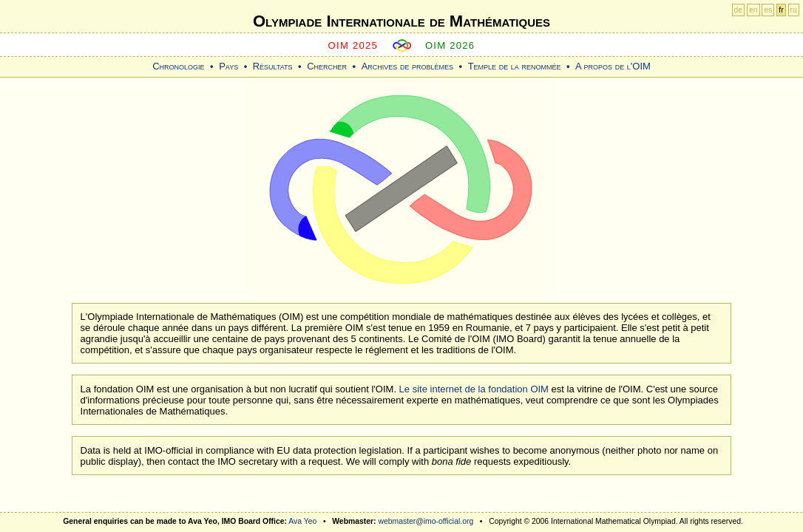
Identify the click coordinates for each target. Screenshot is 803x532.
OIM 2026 (450, 45)
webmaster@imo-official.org (426, 521)
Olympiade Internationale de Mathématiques (402, 21)
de (739, 10)
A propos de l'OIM (613, 66)
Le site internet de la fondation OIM (474, 389)
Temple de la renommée (515, 66)
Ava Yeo (302, 521)
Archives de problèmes (407, 66)
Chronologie (178, 66)
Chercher (327, 66)
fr (781, 10)
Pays (228, 66)
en (753, 10)
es (768, 10)
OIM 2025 (353, 45)
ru (794, 10)
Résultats (273, 66)
